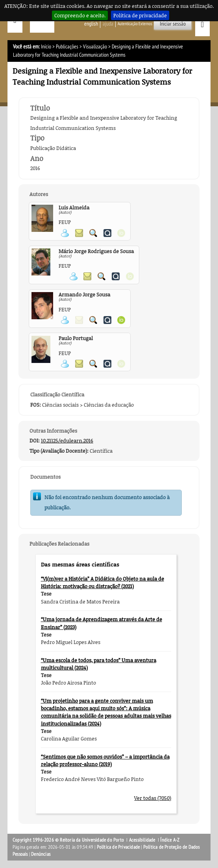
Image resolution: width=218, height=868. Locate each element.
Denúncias (41, 854)
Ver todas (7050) (153, 798)
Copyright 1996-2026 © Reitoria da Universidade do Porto (68, 840)
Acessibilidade (142, 840)
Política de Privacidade (118, 847)
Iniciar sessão (173, 24)
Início (46, 47)
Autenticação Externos (135, 24)
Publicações (67, 47)
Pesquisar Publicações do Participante (93, 233)
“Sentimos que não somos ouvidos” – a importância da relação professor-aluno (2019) (105, 760)
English (91, 24)
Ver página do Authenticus (107, 233)
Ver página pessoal (65, 233)
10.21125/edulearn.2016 (67, 440)
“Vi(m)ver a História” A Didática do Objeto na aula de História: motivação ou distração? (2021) (103, 582)
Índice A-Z (170, 840)
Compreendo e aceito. (80, 15)
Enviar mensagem (79, 233)
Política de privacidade (140, 15)
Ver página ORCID (121, 320)
